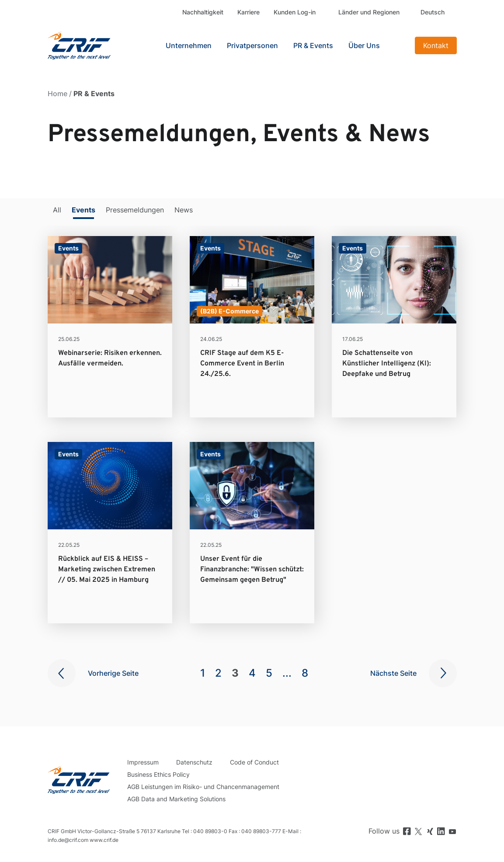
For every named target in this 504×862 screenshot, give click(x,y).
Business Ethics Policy (158, 774)
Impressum (143, 762)
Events (83, 210)
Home (57, 94)
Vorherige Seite (113, 673)
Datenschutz (194, 762)
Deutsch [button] (433, 12)
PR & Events (313, 45)
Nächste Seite (393, 673)
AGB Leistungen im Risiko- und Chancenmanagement (203, 787)
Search (400, 45)
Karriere (249, 12)
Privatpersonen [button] (252, 45)
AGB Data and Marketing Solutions (176, 799)
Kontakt (436, 45)
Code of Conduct (254, 762)
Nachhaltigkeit (203, 12)
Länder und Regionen (369, 12)
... (287, 673)
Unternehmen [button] (189, 45)
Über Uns (364, 45)
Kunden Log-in (295, 12)
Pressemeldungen (135, 210)
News (184, 210)
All (57, 210)
